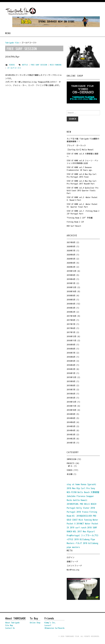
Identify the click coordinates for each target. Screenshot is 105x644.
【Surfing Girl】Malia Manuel (80, 150)
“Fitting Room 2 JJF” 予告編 (80, 218)
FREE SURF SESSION (22, 49)
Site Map (9, 625)
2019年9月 (71, 275)
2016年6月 (71, 357)
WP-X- (70, 466)
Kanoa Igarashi (88, 484)
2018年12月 (72, 287)
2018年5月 (71, 300)
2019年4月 (71, 279)
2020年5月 (71, 259)
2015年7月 (71, 390)
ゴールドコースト (14, 68)
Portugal (71, 508)
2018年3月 (71, 308)
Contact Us (10, 628)
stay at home (73, 484)
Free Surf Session (39, 65)
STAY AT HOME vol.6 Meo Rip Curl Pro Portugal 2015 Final (82, 175)
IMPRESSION (72, 459)
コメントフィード (74, 566)
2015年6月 (71, 394)
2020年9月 (71, 246)
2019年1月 (71, 283)
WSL (75, 531)
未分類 (70, 474)
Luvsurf (48, 625)
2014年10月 (72, 410)
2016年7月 (71, 353)
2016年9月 (71, 345)
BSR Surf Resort (74, 226)
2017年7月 (71, 324)
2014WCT (80, 524)
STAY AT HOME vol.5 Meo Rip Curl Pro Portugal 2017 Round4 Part (82, 182)
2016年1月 (71, 373)
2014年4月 (71, 430)
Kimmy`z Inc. (50, 623)
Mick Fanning (56, 65)
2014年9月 (71, 414)
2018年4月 (71, 304)
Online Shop (35, 623)
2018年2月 (71, 312)
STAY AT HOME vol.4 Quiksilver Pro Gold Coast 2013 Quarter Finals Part (83, 190)
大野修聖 (95, 492)
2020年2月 (71, 267)
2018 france (82, 512)
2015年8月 (71, 385)
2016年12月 (72, 336)
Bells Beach (84, 492)
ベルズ (79, 543)
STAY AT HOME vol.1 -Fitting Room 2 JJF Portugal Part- (83, 212)
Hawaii (84, 500)
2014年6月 (71, 422)
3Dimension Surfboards (54, 628)
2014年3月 (71, 434)
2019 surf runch (78, 527)
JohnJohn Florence (76, 496)
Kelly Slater (83, 508)
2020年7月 (71, 251)
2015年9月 (71, 381)
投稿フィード (72, 561)
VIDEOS (12, 65)
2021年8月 (71, 242)
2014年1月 (71, 443)
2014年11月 (72, 406)
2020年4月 (71, 263)
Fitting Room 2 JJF (75, 222)
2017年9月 (71, 320)
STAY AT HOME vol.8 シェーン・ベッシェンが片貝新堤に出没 (83, 162)
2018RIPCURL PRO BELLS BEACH (81, 504)
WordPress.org (73, 570)
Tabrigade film (12, 43)
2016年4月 (71, 365)
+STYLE (70, 539)
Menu (8, 33)
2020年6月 (71, 255)
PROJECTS (71, 463)
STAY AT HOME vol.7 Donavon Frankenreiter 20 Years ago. (80, 169)
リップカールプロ (90, 535)
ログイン (71, 557)
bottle (25, 65)
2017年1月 (71, 332)
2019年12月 (72, 271)
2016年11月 (72, 340)
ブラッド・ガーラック (76, 145)
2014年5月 (71, 426)
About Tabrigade (12, 623)
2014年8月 (71, 418)
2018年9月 (71, 295)
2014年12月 (72, 402)
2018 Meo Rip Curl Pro (78, 488)
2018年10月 (72, 291)
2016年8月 (71, 349)
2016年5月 (71, 361)
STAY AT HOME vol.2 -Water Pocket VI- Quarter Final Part (82, 205)
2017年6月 (71, 328)
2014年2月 (71, 439)
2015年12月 (72, 377)
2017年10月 (72, 316)
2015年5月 (71, 398)
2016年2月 (71, 369)
